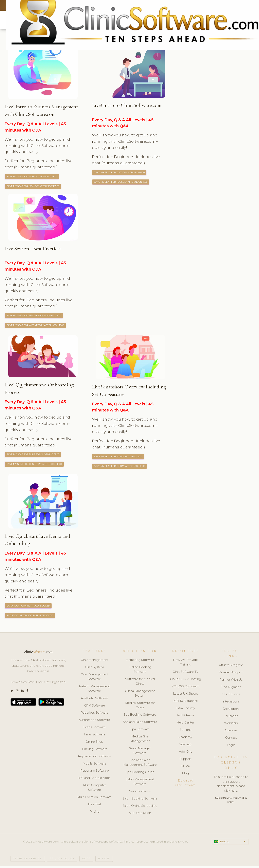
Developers (231, 710)
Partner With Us (231, 681)
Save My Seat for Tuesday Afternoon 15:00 (122, 183)
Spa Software (140, 731)
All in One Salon (140, 815)
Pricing (95, 813)
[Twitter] (12, 692)
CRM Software (95, 707)
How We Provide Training (185, 664)
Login (231, 747)
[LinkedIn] (22, 692)
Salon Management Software (140, 783)
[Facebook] (27, 692)
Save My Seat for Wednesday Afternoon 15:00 (36, 326)
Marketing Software (140, 662)
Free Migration (231, 689)
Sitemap (185, 746)
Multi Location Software (94, 799)
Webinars (231, 725)
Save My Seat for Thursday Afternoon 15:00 (35, 465)
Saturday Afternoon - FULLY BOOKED (31, 617)
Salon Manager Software (140, 752)
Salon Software (140, 793)
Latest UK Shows (185, 695)
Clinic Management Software (95, 679)
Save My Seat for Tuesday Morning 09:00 (120, 173)
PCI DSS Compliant (186, 688)
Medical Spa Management (140, 740)
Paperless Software (95, 714)
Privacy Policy (62, 860)
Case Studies (231, 696)
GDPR (185, 768)
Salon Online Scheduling (140, 807)
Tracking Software (95, 751)
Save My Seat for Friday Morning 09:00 (119, 458)
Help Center (185, 724)
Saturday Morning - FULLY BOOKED (29, 607)
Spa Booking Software (140, 716)
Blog (185, 775)
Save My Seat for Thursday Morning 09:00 (34, 456)
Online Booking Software (140, 671)
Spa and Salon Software (140, 724)
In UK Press (186, 717)
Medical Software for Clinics (140, 707)
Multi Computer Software (95, 789)
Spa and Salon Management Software (140, 764)
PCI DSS (104, 860)
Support (186, 760)
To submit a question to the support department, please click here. (231, 785)
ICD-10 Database (186, 702)
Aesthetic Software (95, 700)
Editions (185, 732)
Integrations (231, 703)
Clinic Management (95, 662)
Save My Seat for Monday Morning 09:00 (33, 177)
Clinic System (94, 669)
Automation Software (94, 722)
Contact (231, 739)
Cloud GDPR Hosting (186, 681)
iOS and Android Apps (94, 780)
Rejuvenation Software (94, 758)
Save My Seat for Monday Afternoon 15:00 (34, 187)
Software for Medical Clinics (140, 683)
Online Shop (94, 743)
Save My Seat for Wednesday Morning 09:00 (35, 316)
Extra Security (185, 710)
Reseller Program (231, 674)
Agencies (231, 732)
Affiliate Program (231, 667)
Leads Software (95, 729)
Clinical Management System (140, 695)
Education (231, 718)
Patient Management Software (95, 690)
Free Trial (94, 806)
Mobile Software (95, 765)
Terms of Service (28, 860)
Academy (185, 739)
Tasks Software (95, 736)
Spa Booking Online (140, 774)
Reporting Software (95, 772)
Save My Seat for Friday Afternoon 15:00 (121, 467)
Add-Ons (185, 753)
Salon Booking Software (140, 800)
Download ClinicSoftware (185, 785)
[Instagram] (17, 692)
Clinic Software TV (186, 674)
